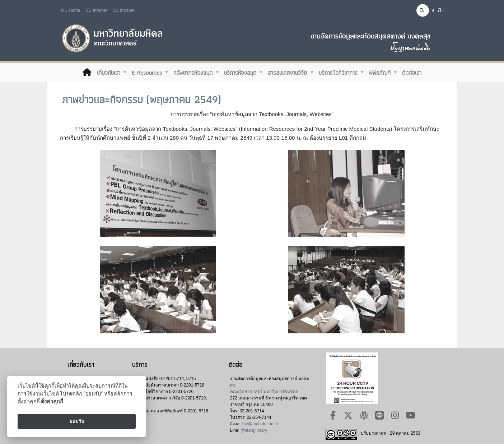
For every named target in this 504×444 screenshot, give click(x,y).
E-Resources (148, 73)
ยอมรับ (77, 421)
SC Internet (97, 10)
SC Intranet (124, 10)
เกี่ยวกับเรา (109, 73)
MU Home (71, 10)
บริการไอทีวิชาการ (339, 73)
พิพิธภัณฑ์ (381, 73)
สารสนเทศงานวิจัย (288, 73)
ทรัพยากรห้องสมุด (194, 73)
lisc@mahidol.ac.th (260, 424)
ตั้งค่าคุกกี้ (52, 402)
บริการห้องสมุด (241, 73)
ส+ (441, 10)
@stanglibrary (254, 430)
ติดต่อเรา (412, 73)
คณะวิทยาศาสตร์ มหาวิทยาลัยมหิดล (264, 392)
